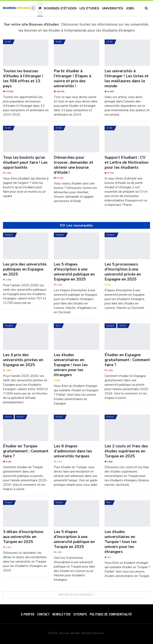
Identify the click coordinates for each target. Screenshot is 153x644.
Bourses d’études (60, 8)
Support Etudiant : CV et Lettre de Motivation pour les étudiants (127, 162)
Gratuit (123, 326)
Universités (113, 8)
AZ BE (8, 42)
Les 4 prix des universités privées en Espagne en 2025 (23, 360)
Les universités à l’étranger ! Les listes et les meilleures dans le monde (127, 78)
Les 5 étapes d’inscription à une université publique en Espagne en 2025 (74, 272)
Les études (89, 8)
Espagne (9, 235)
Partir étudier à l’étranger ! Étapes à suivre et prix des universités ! (73, 78)
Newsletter (61, 614)
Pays (58, 326)
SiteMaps (80, 614)
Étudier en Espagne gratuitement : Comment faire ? (127, 360)
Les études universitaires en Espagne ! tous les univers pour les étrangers (71, 365)
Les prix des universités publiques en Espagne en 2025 (25, 269)
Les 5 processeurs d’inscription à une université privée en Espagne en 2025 (123, 272)
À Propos (28, 614)
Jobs (130, 8)
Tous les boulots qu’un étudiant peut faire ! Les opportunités (25, 162)
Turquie (20, 417)
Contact (43, 614)
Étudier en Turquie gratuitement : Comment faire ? (26, 451)
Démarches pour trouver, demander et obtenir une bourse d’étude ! (74, 165)
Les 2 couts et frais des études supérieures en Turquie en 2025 (126, 451)
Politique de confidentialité (111, 614)
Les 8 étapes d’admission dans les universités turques (73, 451)
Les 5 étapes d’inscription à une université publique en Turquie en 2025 (74, 539)
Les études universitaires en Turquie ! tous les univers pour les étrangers (121, 542)
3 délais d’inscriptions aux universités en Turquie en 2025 (23, 537)
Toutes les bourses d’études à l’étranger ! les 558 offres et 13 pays (23, 78)
